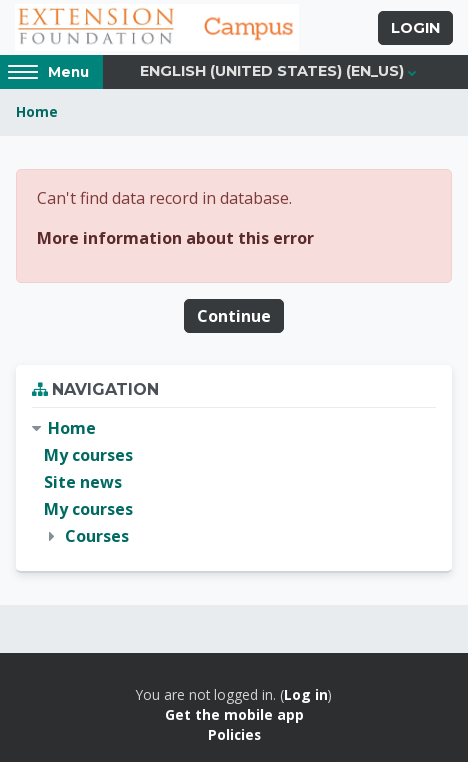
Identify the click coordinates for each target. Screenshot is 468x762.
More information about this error (175, 238)
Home (37, 111)
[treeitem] (234, 483)
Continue (234, 316)
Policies (234, 734)
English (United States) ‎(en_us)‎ (272, 71)
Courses (97, 536)
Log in (306, 694)
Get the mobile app (234, 714)
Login (415, 28)
